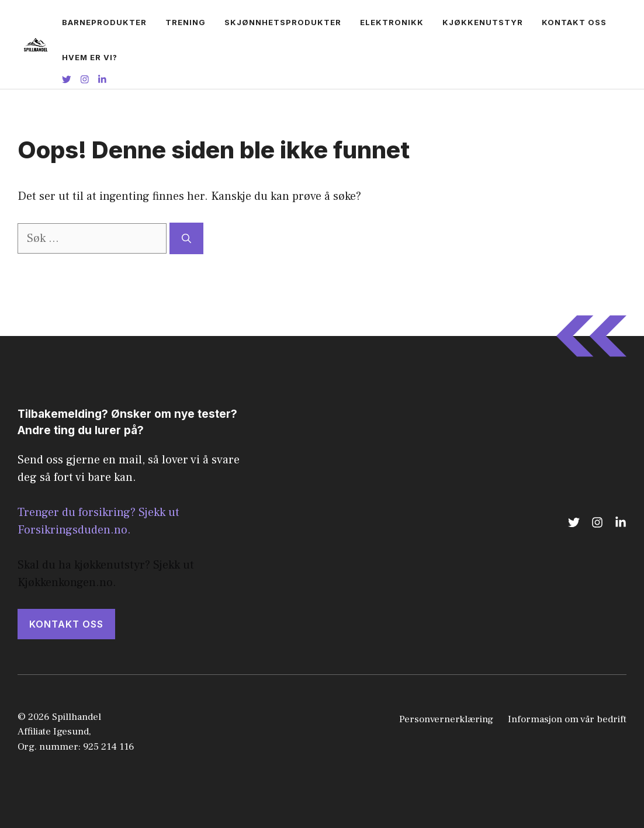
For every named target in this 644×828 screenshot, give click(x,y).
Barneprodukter (104, 22)
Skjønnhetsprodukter (283, 22)
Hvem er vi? (90, 57)
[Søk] (186, 238)
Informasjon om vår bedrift (567, 719)
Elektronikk (392, 22)
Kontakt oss (574, 22)
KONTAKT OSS (66, 624)
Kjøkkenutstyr (483, 22)
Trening (186, 22)
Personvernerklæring (446, 719)
